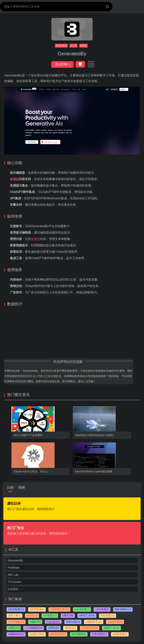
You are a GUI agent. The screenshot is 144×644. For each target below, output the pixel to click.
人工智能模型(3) (34, 628)
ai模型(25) (14, 628)
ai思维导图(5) (120, 634)
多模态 (83, 46)
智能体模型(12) (123, 609)
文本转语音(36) (90, 628)
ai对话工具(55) (87, 615)
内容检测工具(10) (59, 609)
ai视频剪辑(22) (16, 634)
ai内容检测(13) (16, 609)
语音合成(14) (73, 622)
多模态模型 (61, 46)
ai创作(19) (32, 615)
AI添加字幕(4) (115, 622)
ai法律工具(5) (37, 634)
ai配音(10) (70, 628)
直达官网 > (62, 64)
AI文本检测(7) (82, 609)
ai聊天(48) (68, 615)
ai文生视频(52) (16, 622)
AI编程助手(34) (94, 622)
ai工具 (73, 46)
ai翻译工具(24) (111, 628)
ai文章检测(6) (37, 609)
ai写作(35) (54, 628)
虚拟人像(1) (14, 615)
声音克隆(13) (108, 615)
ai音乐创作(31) (58, 634)
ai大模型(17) (50, 615)
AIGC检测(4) (102, 609)
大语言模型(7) (99, 634)
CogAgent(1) (53, 622)
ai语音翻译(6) (79, 634)
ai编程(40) (35, 622)
